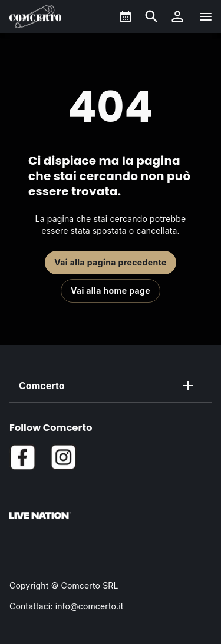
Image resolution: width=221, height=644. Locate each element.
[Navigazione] (206, 16)
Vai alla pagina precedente (111, 262)
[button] (177, 16)
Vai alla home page (111, 291)
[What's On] (126, 16)
